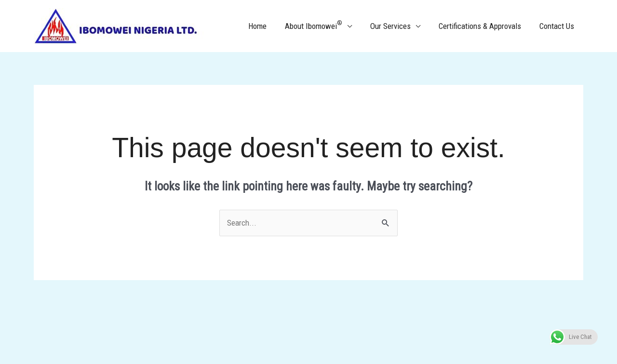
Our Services (395, 26)
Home (266, 26)
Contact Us (558, 26)
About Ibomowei (320, 25)
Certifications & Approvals (483, 26)
